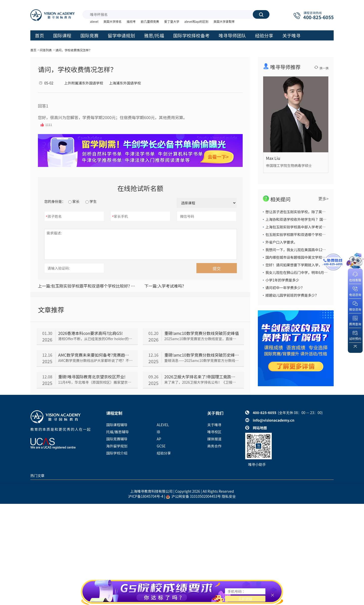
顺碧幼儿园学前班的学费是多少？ (292, 295)
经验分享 (164, 453)
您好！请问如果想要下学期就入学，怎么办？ (301, 265)
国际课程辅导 (117, 425)
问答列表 (46, 50)
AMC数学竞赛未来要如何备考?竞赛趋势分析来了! (95, 355)
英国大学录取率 (224, 21)
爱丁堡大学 (172, 21)
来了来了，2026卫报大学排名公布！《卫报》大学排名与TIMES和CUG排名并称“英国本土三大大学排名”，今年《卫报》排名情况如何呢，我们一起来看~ (202, 382)
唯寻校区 (214, 432)
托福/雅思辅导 (118, 432)
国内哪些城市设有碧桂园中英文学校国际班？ (301, 257)
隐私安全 (229, 496)
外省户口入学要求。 (281, 242)
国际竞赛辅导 (117, 439)
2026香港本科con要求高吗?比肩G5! (90, 333)
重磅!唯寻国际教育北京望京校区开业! (92, 377)
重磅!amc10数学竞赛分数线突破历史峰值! (202, 355)
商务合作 (214, 446)
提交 (217, 268)
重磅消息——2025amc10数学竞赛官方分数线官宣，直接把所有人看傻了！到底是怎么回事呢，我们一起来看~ (202, 360)
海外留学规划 (117, 446)
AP (159, 439)
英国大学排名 (112, 21)
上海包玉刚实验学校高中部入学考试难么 (297, 227)
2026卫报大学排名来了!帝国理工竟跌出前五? (202, 377)
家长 (74, 201)
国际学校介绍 (117, 453)
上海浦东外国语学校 (125, 83)
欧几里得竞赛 (150, 21)
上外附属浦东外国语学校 (84, 83)
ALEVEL (163, 425)
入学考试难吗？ (165, 286)
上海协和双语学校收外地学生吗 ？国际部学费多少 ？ (307, 219)
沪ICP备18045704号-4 (146, 496)
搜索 (261, 14)
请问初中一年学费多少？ (285, 288)
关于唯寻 (214, 425)
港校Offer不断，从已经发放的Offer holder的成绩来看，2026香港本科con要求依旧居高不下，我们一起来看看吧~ (95, 339)
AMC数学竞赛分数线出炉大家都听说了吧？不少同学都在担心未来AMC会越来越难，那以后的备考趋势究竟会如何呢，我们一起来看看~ (95, 360)
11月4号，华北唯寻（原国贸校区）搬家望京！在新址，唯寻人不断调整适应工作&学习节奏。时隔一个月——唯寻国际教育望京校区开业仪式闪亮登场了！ (95, 382)
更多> (323, 199)
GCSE (161, 446)
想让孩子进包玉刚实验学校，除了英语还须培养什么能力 (310, 212)
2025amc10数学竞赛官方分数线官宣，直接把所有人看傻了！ (202, 339)
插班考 (131, 21)
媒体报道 (214, 439)
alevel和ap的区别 (196, 21)
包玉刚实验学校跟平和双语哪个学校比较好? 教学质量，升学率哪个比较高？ (87, 286)
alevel (94, 21)
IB (158, 432)
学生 (91, 201)
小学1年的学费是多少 (282, 280)
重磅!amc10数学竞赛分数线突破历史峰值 (202, 333)
